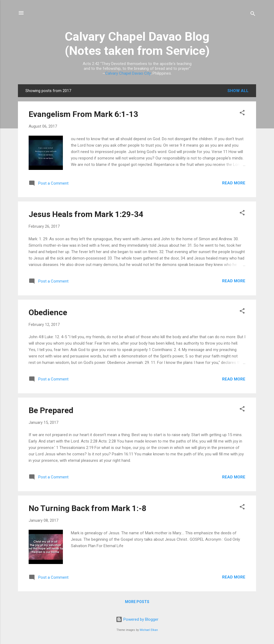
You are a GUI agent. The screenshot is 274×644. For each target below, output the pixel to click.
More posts (137, 602)
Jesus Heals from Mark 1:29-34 (86, 214)
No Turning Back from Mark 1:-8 (87, 508)
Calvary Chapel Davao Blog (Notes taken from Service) (137, 44)
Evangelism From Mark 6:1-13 (83, 114)
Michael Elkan (149, 630)
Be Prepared (51, 410)
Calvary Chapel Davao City (128, 73)
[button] (242, 114)
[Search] (253, 15)
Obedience (48, 312)
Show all (238, 91)
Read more (234, 183)
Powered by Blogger (137, 619)
